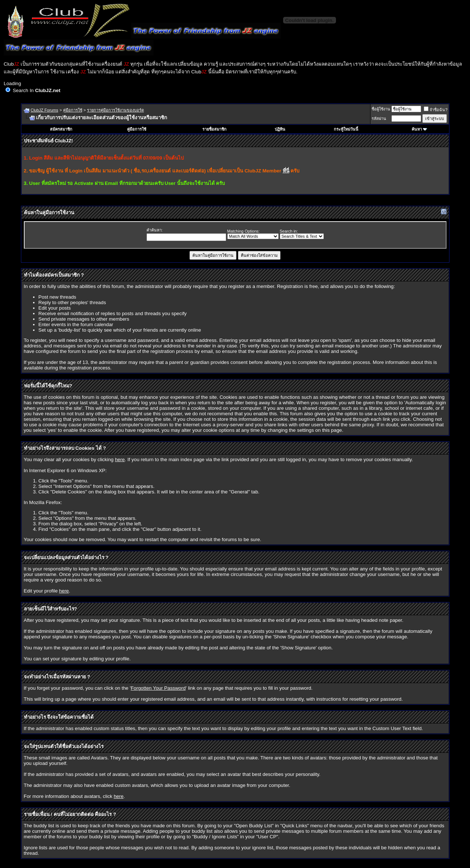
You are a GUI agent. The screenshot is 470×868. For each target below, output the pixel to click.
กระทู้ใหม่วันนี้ (346, 129)
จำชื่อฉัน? (435, 110)
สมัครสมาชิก (61, 129)
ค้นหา (417, 129)
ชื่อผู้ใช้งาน (381, 109)
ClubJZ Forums (44, 110)
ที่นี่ (286, 171)
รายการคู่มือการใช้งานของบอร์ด (115, 110)
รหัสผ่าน (379, 118)
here (120, 459)
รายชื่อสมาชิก (214, 129)
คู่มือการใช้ (73, 110)
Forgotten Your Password (158, 688)
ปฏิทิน (280, 129)
